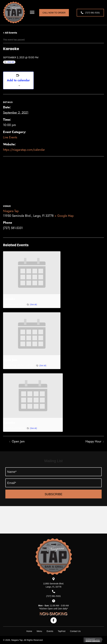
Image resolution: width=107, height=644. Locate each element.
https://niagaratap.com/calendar (24, 150)
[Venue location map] (53, 178)
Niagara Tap (11, 211)
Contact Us (75, 631)
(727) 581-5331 (54, 596)
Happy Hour (94, 441)
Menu (39, 631)
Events (50, 631)
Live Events (10, 137)
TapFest (62, 631)
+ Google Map (64, 216)
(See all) (11, 62)
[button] (32, 12)
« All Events (10, 33)
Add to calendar (18, 80)
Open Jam (10, 360)
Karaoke (9, 299)
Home (29, 631)
